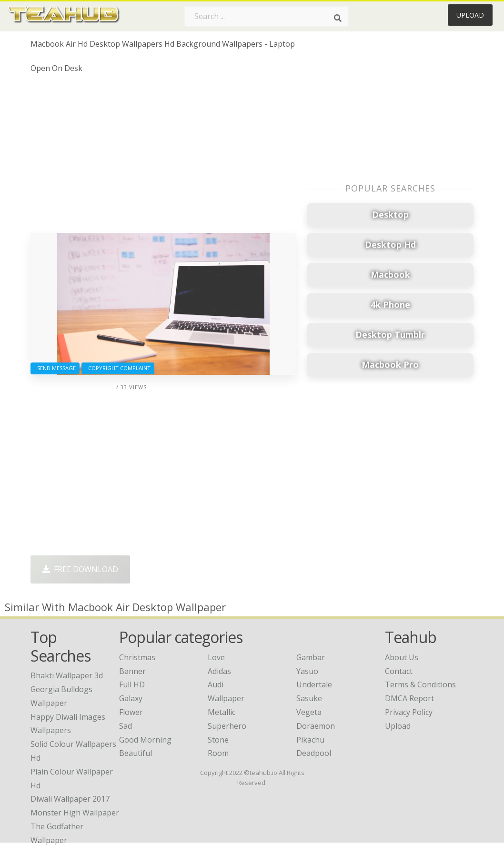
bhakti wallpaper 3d (67, 675)
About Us (402, 657)
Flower (131, 712)
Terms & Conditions (420, 684)
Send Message (55, 368)
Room (218, 753)
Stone (218, 740)
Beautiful (136, 753)
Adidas (219, 671)
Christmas (137, 657)
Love (216, 657)
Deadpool (314, 753)
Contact (399, 671)
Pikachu (310, 740)
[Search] (338, 18)
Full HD (132, 684)
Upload (470, 15)
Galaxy (131, 698)
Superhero (227, 726)
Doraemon (316, 726)
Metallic (222, 712)
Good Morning (145, 740)
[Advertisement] (163, 157)
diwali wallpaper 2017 (70, 799)
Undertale (314, 684)
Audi (216, 684)
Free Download (80, 569)
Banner (132, 671)
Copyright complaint (118, 368)
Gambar (311, 657)
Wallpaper (226, 698)
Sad (126, 726)
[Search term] (266, 16)
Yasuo (307, 671)
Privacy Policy (409, 712)
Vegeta (309, 712)
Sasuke (309, 698)
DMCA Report (409, 698)
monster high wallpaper (75, 813)
